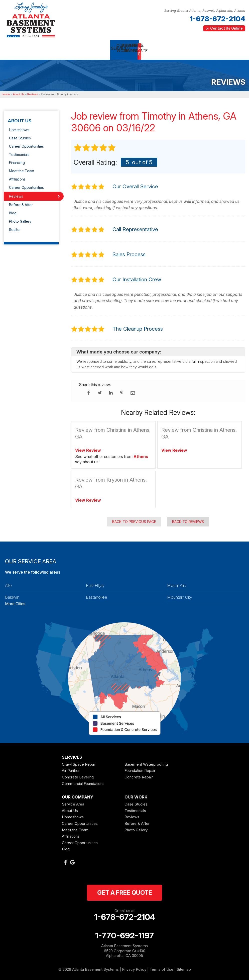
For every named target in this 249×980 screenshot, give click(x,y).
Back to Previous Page (134, 518)
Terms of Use (161, 966)
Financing (17, 160)
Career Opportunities (26, 143)
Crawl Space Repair (79, 761)
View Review (88, 447)
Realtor (15, 226)
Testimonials (19, 151)
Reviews (16, 193)
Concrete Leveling (78, 774)
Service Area (73, 801)
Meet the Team (22, 168)
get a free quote (125, 889)
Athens (141, 454)
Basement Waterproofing (146, 761)
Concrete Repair (139, 774)
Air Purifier (71, 768)
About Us (20, 118)
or (224, 28)
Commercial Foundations (83, 780)
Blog (13, 210)
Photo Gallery (20, 218)
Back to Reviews (188, 518)
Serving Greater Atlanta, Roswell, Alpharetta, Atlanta (205, 11)
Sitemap (184, 966)
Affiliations (17, 176)
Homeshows (19, 127)
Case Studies (20, 135)
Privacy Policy (134, 966)
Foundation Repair (140, 768)
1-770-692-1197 (124, 933)
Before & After (21, 202)
